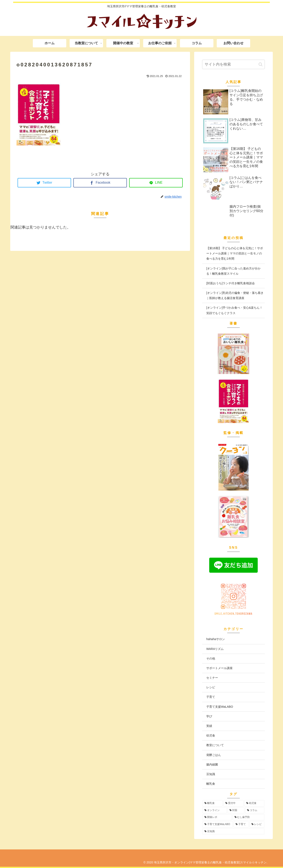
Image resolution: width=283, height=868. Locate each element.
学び (209, 716)
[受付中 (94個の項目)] (233, 803)
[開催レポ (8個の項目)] (217, 817)
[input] (233, 64)
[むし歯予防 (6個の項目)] (249, 817)
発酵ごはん (214, 755)
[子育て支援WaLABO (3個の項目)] (218, 824)
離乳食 (211, 784)
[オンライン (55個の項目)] (215, 810)
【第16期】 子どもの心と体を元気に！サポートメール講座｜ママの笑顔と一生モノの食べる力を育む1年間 (235, 253)
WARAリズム (215, 649)
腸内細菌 (212, 764)
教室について (215, 745)
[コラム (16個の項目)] (255, 810)
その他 (211, 658)
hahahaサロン (216, 639)
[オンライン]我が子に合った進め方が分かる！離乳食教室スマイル (233, 271)
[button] (261, 64)
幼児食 (211, 735)
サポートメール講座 (219, 668)
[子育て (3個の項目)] (241, 824)
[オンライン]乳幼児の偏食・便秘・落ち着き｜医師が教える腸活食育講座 (235, 295)
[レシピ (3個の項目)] (257, 824)
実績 (209, 726)
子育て (211, 697)
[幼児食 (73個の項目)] (254, 803)
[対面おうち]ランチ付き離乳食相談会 (231, 283)
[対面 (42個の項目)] (236, 810)
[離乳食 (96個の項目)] (213, 803)
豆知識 (211, 774)
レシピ (211, 687)
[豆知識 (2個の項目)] (233, 831)
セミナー (212, 678)
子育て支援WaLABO (220, 707)
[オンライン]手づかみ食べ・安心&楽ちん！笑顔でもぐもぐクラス (234, 310)
